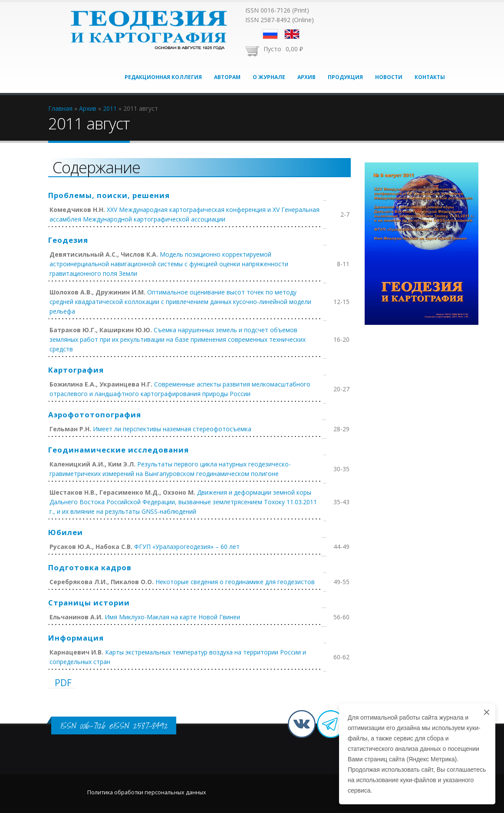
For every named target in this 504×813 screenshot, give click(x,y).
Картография (76, 370)
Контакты (430, 77)
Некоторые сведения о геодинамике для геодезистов (235, 582)
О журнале (269, 77)
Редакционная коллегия (163, 77)
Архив (306, 77)
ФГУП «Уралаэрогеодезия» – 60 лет (187, 547)
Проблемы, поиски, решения (109, 195)
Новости (389, 77)
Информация (76, 638)
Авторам (227, 77)
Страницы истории (89, 603)
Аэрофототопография (95, 415)
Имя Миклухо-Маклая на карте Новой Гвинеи (172, 617)
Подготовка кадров (90, 567)
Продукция (345, 77)
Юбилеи (66, 532)
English (292, 34)
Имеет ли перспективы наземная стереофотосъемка (172, 429)
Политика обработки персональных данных (147, 792)
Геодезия (68, 240)
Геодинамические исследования (119, 450)
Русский (270, 34)
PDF (63, 683)
